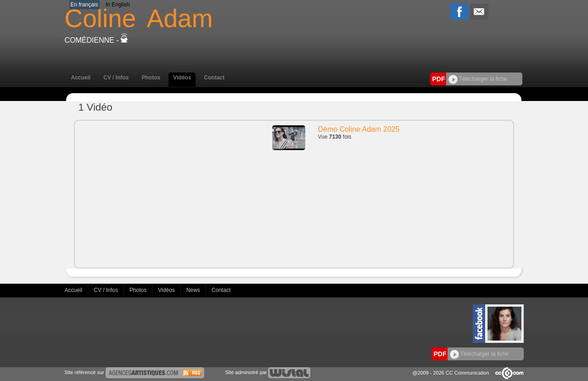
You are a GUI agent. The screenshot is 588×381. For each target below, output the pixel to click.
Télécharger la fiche (478, 79)
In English (118, 5)
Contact (214, 78)
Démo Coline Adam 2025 (359, 129)
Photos (151, 78)
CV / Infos (116, 78)
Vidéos (182, 78)
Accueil (81, 78)
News (194, 290)
